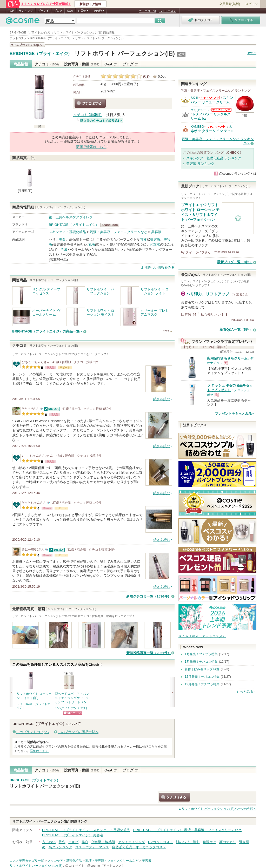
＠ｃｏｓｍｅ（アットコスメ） (202, 636)
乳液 (143, 239)
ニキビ (73, 842)
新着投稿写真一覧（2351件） (149, 653)
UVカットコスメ (161, 842)
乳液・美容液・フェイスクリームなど (119, 232)
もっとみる (245, 692)
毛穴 (62, 842)
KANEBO (197, 127)
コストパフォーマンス (92, 847)
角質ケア (209, 842)
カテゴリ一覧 (148, 11)
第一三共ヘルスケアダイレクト (72, 217)
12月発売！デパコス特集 (202, 677)
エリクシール (200, 110)
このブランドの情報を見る (27, 45)
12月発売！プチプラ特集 (202, 684)
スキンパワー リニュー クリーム (212, 100)
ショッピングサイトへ (73, 713)
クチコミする (90, 103)
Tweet (252, 53)
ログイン (251, 4)
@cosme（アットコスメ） (106, 866)
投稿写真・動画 (81, 64)
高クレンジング (60, 847)
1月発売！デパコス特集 (201, 662)
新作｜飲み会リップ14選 (202, 669)
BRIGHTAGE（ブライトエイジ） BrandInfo (111, 225)
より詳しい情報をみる (158, 267)
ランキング (26, 11)
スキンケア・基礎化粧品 (67, 232)
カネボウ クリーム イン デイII (212, 129)
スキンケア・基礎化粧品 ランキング (214, 158)
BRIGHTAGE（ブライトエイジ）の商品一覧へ (48, 331)
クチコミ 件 (88, 115)
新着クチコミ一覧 (149, 596)
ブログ (58, 11)
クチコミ (47, 64)
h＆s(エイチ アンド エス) (71, 708)
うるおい (49, 842)
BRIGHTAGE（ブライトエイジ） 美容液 (73, 835)
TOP (11, 11)
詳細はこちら (39, 751)
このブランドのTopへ (33, 732)
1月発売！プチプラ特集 (201, 654)
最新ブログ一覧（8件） (235, 262)
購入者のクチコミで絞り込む (101, 121)
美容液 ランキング (200, 164)
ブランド (43, 11)
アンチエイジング (131, 842)
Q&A (70, 11)
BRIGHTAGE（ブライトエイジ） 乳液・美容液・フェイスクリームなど (187, 830)
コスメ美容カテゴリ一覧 (27, 861)
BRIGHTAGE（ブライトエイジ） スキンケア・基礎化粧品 (86, 830)
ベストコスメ (168, 11)
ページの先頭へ (219, 809)
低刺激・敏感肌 (103, 842)
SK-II (194, 98)
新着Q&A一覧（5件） (236, 330)
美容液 (156, 232)
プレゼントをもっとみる (233, 414)
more (166, 330)
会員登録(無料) (230, 4)
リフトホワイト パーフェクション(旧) (125, 54)
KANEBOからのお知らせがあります (215, 127)
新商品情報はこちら (91, 147)
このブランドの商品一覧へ (78, 732)
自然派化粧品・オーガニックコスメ (139, 847)
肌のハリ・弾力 (188, 842)
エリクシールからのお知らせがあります (221, 110)
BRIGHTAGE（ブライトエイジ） (41, 54)
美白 (62, 239)
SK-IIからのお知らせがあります (209, 98)
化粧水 (155, 244)
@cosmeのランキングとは (238, 174)
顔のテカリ (228, 842)
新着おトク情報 (90, 4)
